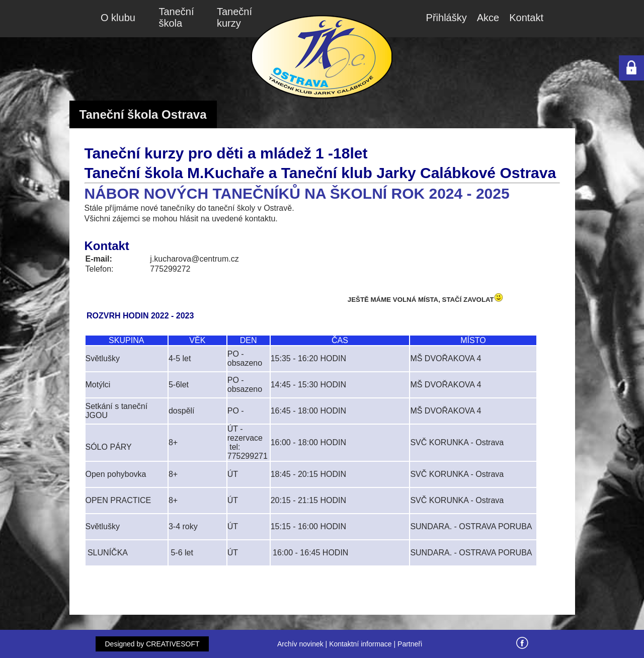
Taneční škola (177, 17)
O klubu (118, 18)
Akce (488, 18)
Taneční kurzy (234, 17)
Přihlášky (447, 18)
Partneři (410, 644)
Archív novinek (300, 644)
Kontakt (526, 18)
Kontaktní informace (360, 644)
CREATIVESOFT (173, 644)
